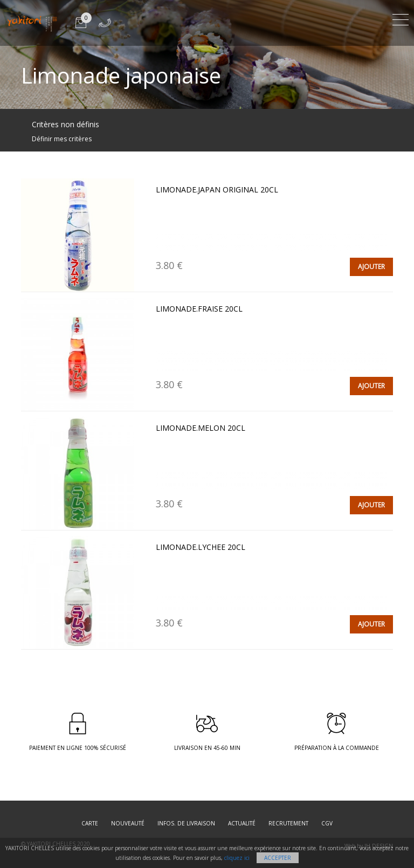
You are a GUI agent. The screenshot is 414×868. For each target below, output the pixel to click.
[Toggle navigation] (401, 18)
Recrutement (288, 823)
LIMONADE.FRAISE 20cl (199, 309)
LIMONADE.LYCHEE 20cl (201, 547)
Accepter (278, 858)
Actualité (242, 823)
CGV (327, 823)
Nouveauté (128, 823)
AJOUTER (371, 267)
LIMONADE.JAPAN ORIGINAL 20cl (217, 190)
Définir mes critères (62, 139)
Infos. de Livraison (186, 823)
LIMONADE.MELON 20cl (201, 428)
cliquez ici (237, 858)
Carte (90, 823)
